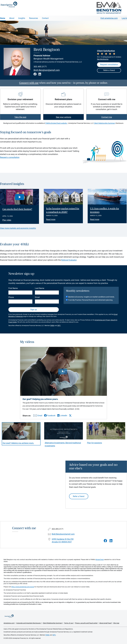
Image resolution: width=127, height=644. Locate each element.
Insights (22, 18)
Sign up (34, 310)
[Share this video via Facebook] (50, 416)
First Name (13, 288)
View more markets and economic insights (18, 228)
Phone (11, 297)
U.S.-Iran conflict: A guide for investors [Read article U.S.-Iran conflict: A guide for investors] (105, 210)
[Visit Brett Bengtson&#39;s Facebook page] (105, 541)
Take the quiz (20, 117)
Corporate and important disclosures (28, 623)
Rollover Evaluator (69, 260)
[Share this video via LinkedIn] (62, 416)
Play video (7, 220)
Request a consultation (10, 157)
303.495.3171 (40, 67)
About (12, 18)
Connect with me (29, 83)
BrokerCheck (100, 560)
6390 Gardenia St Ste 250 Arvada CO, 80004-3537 (63, 540)
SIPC (59, 326)
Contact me (107, 117)
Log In (124, 18)
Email (37, 297)
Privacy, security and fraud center (86, 623)
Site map (116, 623)
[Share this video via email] (37, 416)
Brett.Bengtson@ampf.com (47, 70)
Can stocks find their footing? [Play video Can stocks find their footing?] (17, 209)
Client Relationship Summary (105, 123)
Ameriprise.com (9, 623)
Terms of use (69, 623)
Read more (51, 219)
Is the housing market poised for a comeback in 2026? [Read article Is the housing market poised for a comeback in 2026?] (63, 210)
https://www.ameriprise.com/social (23, 587)
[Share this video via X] (70, 415)
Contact (45, 18)
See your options (63, 117)
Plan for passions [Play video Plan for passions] (95, 443)
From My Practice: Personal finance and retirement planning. (91, 300)
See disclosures (103, 59)
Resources (34, 18)
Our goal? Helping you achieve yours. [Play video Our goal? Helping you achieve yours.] (18, 443)
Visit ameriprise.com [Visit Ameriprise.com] (109, 18)
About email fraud (105, 623)
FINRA (52, 326)
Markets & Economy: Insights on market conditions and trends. (91, 297)
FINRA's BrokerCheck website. (56, 123)
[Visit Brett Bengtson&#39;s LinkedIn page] (111, 541)
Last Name (40, 288)
